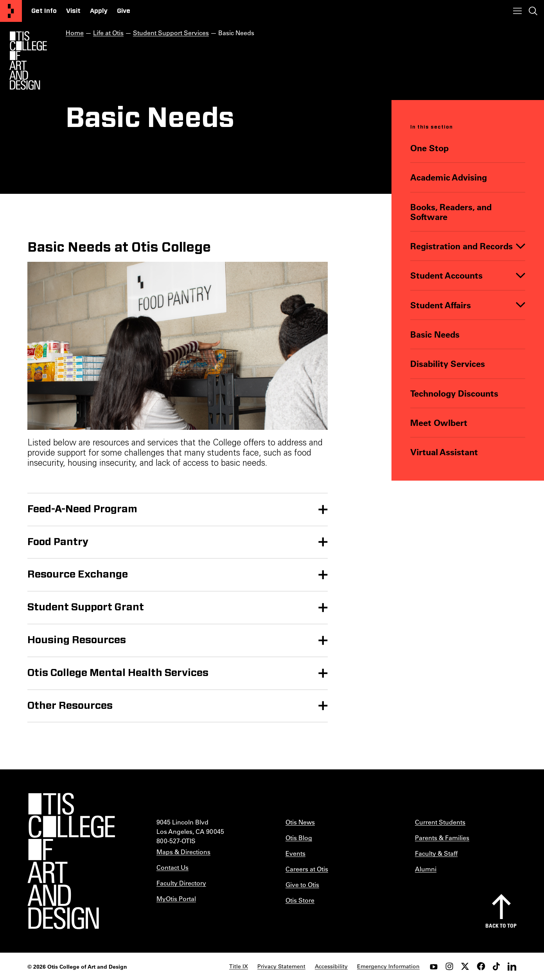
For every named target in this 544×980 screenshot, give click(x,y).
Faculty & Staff (436, 853)
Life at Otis (108, 33)
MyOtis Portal (176, 899)
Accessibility (331, 966)
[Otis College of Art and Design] (11, 11)
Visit (73, 11)
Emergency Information (388, 966)
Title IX (239, 966)
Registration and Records (461, 246)
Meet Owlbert (439, 423)
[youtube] (434, 966)
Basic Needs (435, 334)
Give (124, 11)
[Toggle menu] (517, 11)
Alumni (426, 869)
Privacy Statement (281, 966)
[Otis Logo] (28, 61)
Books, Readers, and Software (451, 212)
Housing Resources (77, 640)
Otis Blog (299, 838)
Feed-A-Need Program (82, 509)
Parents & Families (442, 838)
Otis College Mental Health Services (118, 673)
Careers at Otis (307, 869)
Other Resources (70, 706)
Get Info (44, 11)
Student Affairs (441, 305)
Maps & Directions (183, 852)
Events (295, 853)
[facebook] (481, 966)
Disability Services (448, 364)
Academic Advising (449, 177)
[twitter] (465, 966)
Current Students (440, 822)
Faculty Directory (181, 883)
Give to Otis (302, 884)
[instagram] (449, 966)
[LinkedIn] (512, 966)
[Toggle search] (533, 11)
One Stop (429, 148)
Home (75, 33)
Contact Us (172, 867)
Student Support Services (171, 33)
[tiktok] (496, 966)
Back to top (501, 925)
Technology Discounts (454, 393)
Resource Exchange (78, 574)
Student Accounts (446, 275)
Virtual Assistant (444, 452)
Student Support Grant (86, 607)
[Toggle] (521, 246)
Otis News (300, 822)
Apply (99, 11)
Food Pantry (58, 542)
